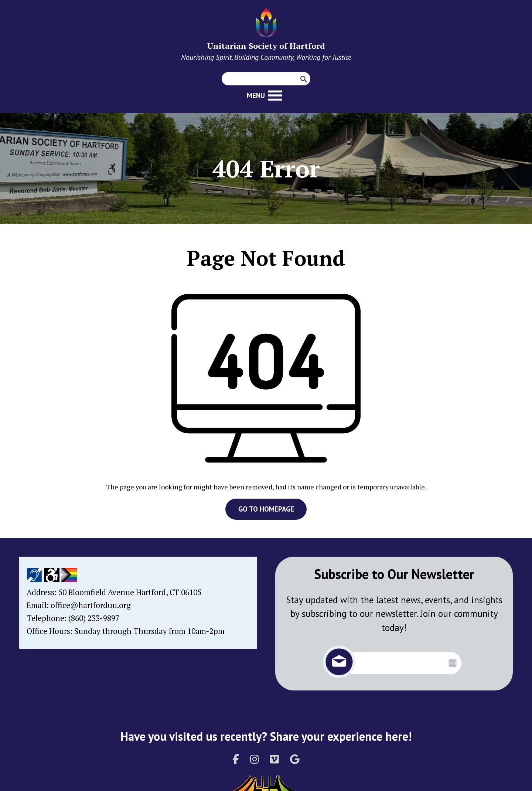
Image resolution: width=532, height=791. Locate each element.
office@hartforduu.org (91, 605)
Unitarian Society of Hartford (266, 46)
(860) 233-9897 (94, 618)
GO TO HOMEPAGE (266, 509)
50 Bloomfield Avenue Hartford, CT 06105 (130, 592)
